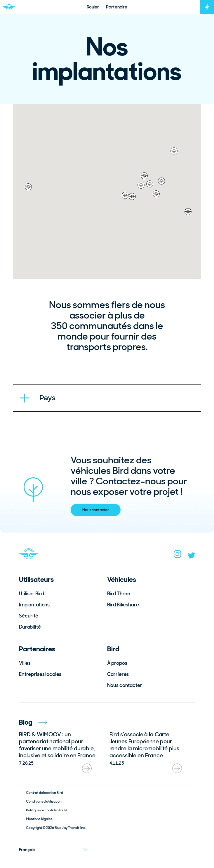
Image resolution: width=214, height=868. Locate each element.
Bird (113, 649)
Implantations (34, 605)
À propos (117, 663)
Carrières (118, 674)
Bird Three (119, 594)
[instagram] (178, 556)
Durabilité (30, 627)
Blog (33, 722)
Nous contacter (96, 510)
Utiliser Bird (32, 594)
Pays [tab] (47, 398)
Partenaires (37, 649)
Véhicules (122, 579)
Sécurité (29, 616)
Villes (25, 663)
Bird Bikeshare (123, 605)
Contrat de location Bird (45, 793)
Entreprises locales (40, 674)
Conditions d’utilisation (44, 801)
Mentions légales (39, 819)
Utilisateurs (36, 579)
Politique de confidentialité (47, 810)
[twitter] (192, 557)
